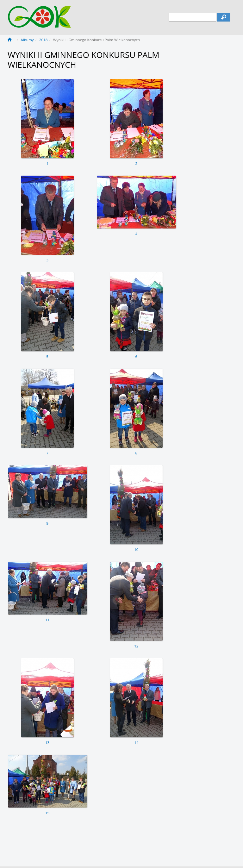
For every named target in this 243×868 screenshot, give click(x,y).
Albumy (27, 40)
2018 (44, 40)
